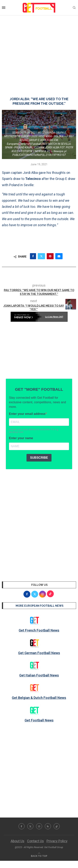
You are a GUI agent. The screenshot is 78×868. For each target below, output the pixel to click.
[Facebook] (22, 826)
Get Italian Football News (39, 675)
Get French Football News (39, 630)
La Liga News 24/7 (54, 317)
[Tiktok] (57, 826)
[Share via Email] (59, 256)
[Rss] (48, 826)
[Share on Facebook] (33, 256)
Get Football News (39, 720)
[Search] (74, 8)
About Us (18, 841)
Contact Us (35, 841)
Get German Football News (39, 653)
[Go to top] (39, 856)
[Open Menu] (4, 8)
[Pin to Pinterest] (50, 256)
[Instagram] (39, 826)
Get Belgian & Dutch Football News (39, 698)
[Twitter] (30, 826)
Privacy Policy (57, 841)
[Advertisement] (39, 52)
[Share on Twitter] (41, 256)
